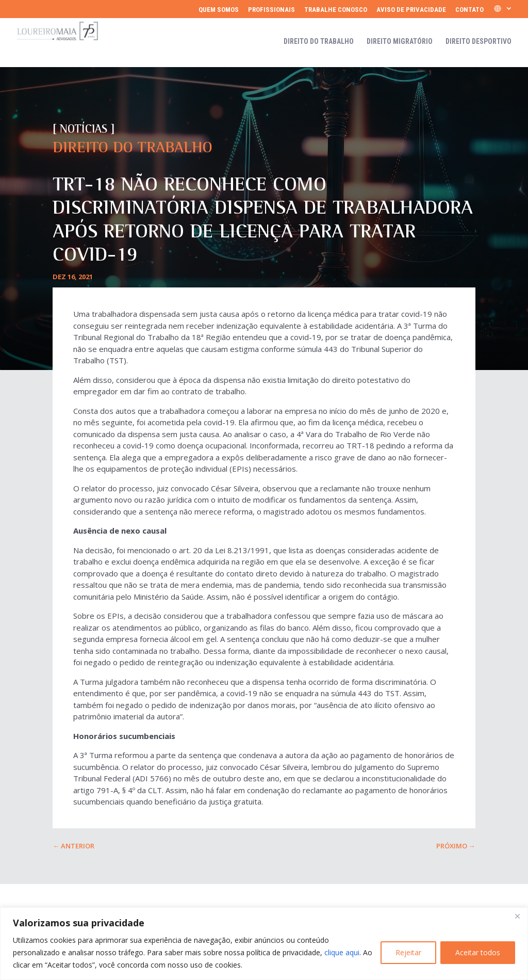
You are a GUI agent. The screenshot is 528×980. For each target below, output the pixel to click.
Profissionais (271, 10)
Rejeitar (408, 952)
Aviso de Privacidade (411, 10)
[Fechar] (517, 916)
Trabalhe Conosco (336, 10)
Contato (469, 10)
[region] (264, 944)
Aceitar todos (478, 952)
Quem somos (219, 10)
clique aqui (342, 952)
